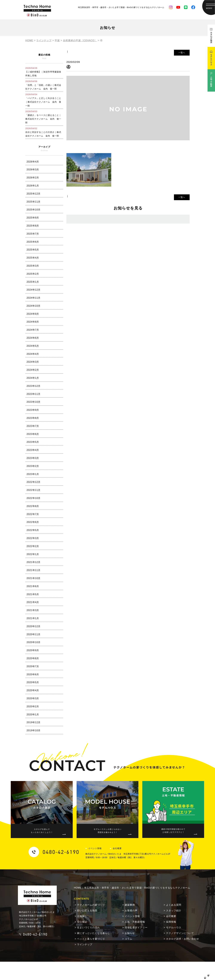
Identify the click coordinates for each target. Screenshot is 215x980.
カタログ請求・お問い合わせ (183, 926)
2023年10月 (34, 402)
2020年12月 (34, 626)
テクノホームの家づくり (91, 892)
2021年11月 (34, 570)
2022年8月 (33, 506)
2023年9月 (33, 410)
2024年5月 (33, 346)
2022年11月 (34, 490)
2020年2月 (33, 706)
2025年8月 (33, 226)
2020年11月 (34, 634)
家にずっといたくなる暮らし (94, 921)
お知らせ (130, 921)
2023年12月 (34, 386)
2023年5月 (33, 442)
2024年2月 (33, 370)
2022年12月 (34, 482)
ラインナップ (85, 932)
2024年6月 (33, 338)
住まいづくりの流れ (88, 915)
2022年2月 (33, 546)
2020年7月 (33, 666)
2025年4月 (33, 258)
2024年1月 (33, 378)
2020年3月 (33, 698)
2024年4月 (33, 354)
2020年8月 (33, 658)
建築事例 (130, 892)
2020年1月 (33, 715)
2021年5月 (33, 594)
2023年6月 (33, 434)
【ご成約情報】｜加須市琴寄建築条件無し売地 (43, 72)
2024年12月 (34, 290)
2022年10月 (34, 498)
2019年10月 (34, 730)
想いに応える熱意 (87, 898)
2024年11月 (34, 298)
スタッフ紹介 (174, 898)
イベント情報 (90, 808)
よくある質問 (174, 892)
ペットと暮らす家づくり (91, 926)
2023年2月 (33, 466)
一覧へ (182, 53)
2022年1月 (33, 554)
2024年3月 (33, 362)
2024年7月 (33, 330)
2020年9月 (33, 650)
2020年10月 (34, 642)
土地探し (82, 904)
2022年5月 (33, 530)
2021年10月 (34, 578)
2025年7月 (33, 234)
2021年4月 (33, 602)
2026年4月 (33, 162)
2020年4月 (33, 690)
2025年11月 (34, 202)
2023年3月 (33, 458)
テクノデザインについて (180, 921)
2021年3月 (33, 610)
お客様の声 (131, 898)
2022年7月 (33, 514)
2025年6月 (33, 242)
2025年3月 (33, 266)
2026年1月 (33, 186)
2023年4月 (33, 450)
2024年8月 (33, 322)
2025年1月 (33, 282)
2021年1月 (33, 618)
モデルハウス (174, 915)
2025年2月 (33, 274)
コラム (128, 926)
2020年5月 (33, 682)
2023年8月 (33, 418)
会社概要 (112, 808)
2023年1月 (33, 474)
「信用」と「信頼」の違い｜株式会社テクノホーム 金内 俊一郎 (43, 85)
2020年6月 (33, 674)
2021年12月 (34, 562)
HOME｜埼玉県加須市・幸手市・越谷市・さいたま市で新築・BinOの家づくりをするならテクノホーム (132, 857)
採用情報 (171, 909)
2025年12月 (34, 194)
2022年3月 (33, 538)
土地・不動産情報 (135, 909)
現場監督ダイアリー (136, 915)
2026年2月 (33, 178)
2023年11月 (34, 394)
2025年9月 (33, 218)
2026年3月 (33, 170)
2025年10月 (34, 210)
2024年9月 (33, 314)
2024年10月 (34, 306)
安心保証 (82, 909)
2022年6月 (33, 522)
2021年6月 (33, 586)
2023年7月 (33, 426)
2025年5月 (33, 250)
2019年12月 (34, 722)
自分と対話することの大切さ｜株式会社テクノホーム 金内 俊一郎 (43, 132)
